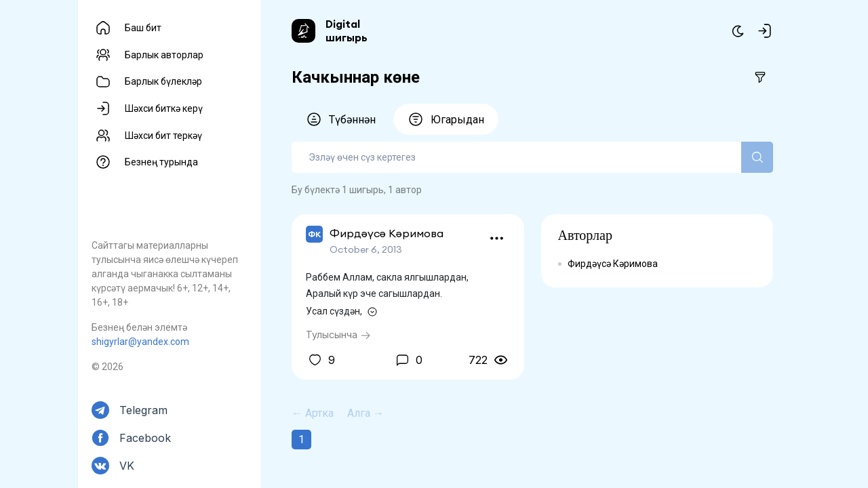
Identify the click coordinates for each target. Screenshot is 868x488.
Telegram (143, 410)
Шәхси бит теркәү (163, 136)
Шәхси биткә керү (164, 108)
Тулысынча (338, 334)
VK (127, 466)
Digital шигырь (347, 30)
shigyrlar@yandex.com (140, 342)
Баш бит (143, 28)
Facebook (145, 438)
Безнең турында (161, 162)
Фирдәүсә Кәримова (613, 264)
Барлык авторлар (164, 55)
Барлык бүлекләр (163, 81)
